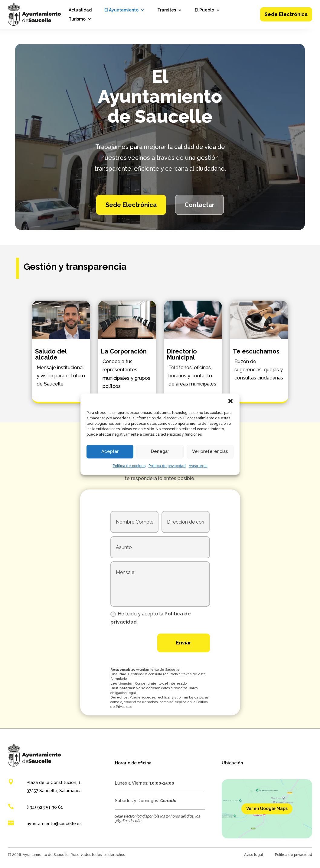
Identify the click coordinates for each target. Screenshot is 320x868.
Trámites (167, 10)
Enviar (184, 643)
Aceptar (110, 451)
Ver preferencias (210, 451)
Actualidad (80, 10)
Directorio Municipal (182, 354)
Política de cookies (129, 466)
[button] (230, 401)
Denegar (160, 451)
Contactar (199, 205)
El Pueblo (204, 10)
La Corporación (124, 351)
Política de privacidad (167, 466)
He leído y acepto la (151, 618)
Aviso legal (198, 466)
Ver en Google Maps (267, 808)
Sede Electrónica (286, 14)
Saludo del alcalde (51, 354)
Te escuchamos (256, 351)
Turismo (77, 19)
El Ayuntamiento (121, 10)
